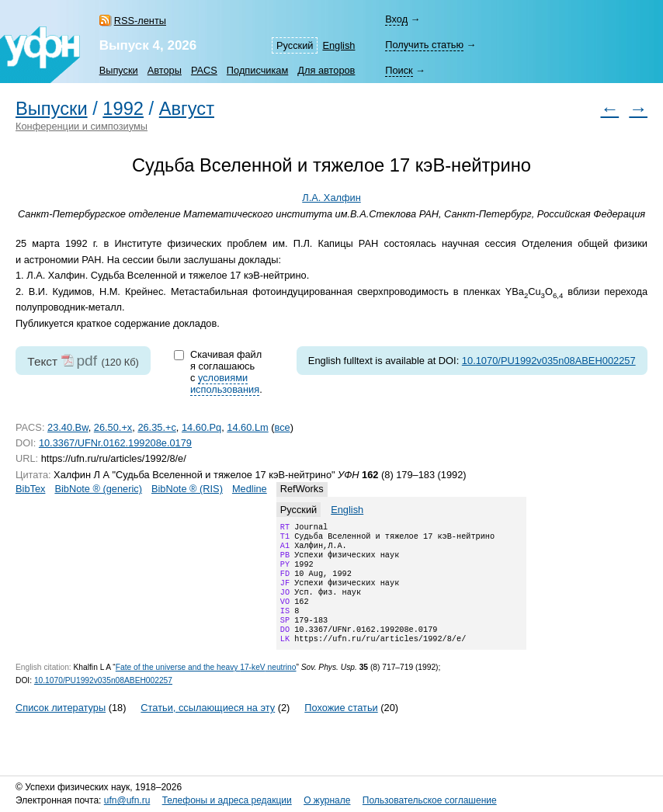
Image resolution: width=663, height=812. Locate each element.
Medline (250, 489)
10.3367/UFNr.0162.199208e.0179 (115, 443)
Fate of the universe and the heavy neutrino (206, 687)
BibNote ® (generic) (98, 489)
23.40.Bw (68, 427)
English (338, 45)
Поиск (399, 70)
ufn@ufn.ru (127, 801)
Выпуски (119, 70)
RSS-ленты (140, 21)
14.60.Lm (247, 427)
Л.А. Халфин (331, 198)
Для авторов (326, 70)
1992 (123, 109)
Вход (396, 19)
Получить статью (424, 45)
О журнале (327, 801)
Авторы (165, 70)
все (283, 427)
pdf (87, 361)
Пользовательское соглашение (430, 801)
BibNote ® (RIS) (187, 489)
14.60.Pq (201, 427)
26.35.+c (156, 427)
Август (187, 109)
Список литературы (61, 728)
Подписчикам (257, 70)
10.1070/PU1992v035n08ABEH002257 (549, 361)
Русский (295, 45)
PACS (204, 70)
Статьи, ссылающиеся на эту (208, 728)
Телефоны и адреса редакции (227, 801)
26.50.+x (113, 427)
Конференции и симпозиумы (82, 126)
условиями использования (225, 383)
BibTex (30, 489)
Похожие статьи (341, 728)
